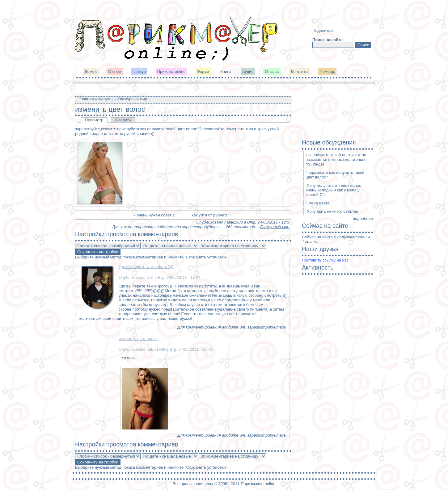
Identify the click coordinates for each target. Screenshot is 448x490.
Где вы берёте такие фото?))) (146, 267)
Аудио (248, 71)
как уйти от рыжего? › (211, 215)
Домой (91, 71)
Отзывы (272, 71)
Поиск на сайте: (328, 40)
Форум (203, 71)
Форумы (106, 99)
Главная (86, 99)
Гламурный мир (132, 99)
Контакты (299, 71)
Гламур (139, 71)
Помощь (327, 71)
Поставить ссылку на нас (325, 260)
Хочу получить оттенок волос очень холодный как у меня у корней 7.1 (333, 190)
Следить (123, 120)
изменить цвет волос (138, 339)
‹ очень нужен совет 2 (154, 215)
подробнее (363, 218)
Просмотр (94, 120)
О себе (115, 71)
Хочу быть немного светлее (332, 211)
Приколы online (171, 71)
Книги (226, 71)
